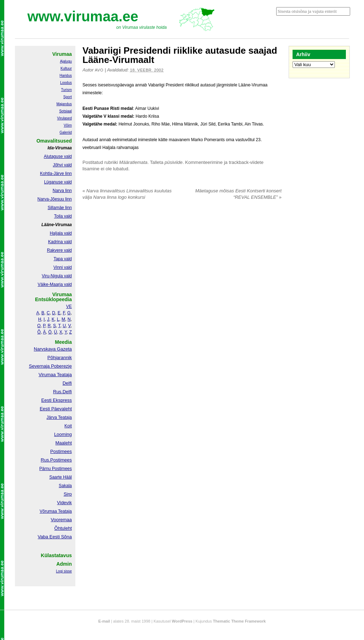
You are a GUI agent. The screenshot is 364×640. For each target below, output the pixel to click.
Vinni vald (63, 267)
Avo (99, 70)
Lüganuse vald (58, 182)
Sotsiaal (65, 111)
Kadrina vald (60, 242)
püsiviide (174, 162)
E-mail (104, 621)
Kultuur (66, 68)
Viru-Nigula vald (57, 276)
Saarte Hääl (61, 477)
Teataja (64, 511)
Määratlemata (133, 162)
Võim (68, 125)
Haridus (66, 76)
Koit (68, 426)
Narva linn (62, 191)
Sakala (65, 486)
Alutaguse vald (58, 156)
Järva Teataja (59, 417)
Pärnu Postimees (56, 469)
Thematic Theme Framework (239, 621)
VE (69, 306)
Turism (66, 90)
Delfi (67, 383)
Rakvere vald (59, 250)
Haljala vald (61, 233)
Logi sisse (64, 571)
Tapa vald (63, 259)
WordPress (182, 621)
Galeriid (66, 132)
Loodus (66, 83)
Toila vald (63, 216)
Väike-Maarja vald (55, 284)
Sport (68, 97)
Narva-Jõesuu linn (55, 199)
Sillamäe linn (60, 208)
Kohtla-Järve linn (56, 174)
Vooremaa (61, 520)
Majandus (64, 104)
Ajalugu (66, 61)
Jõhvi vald (62, 165)
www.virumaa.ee (83, 16)
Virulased (64, 118)
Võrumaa (48, 511)
